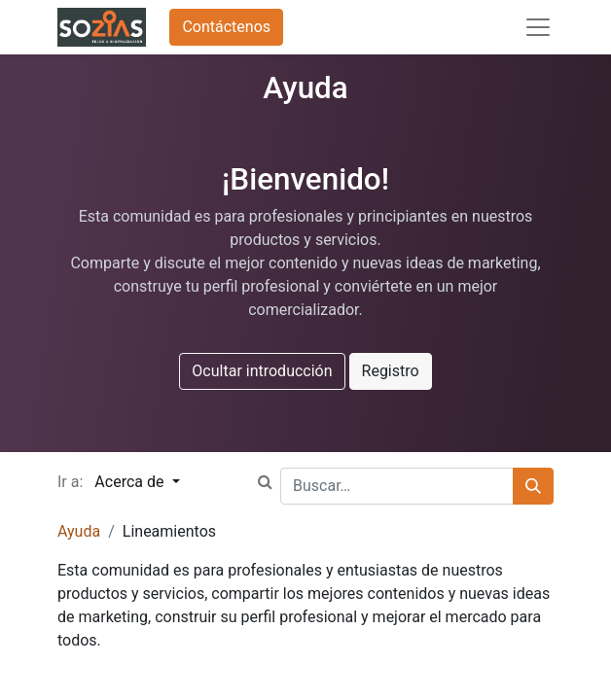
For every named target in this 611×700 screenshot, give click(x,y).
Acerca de (131, 482)
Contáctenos (226, 27)
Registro (391, 371)
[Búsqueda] (533, 486)
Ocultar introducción (262, 371)
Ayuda (79, 531)
